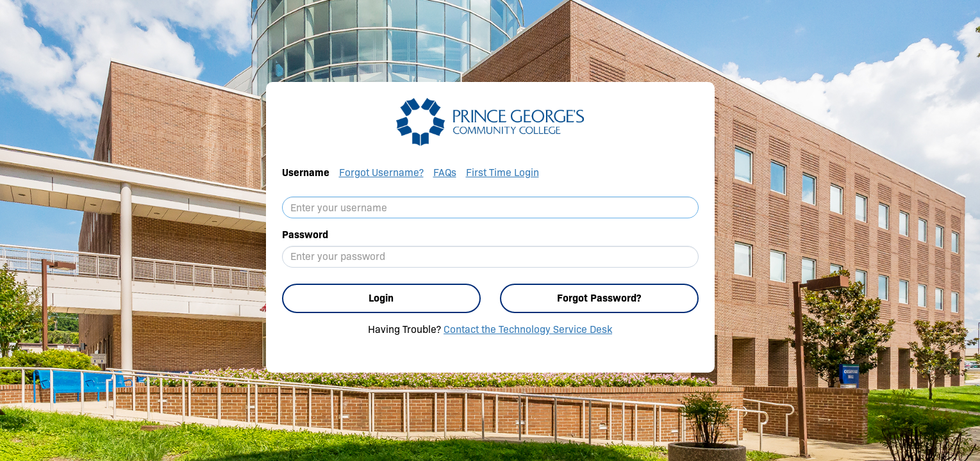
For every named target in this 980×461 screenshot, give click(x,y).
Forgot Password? (599, 298)
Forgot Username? (381, 173)
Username (306, 173)
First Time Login (502, 173)
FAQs (445, 173)
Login (381, 298)
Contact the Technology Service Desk (528, 329)
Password (305, 235)
